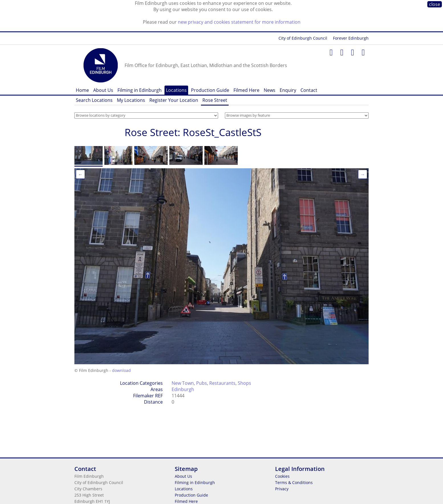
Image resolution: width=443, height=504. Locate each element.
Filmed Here (246, 90)
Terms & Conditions (294, 482)
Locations (176, 90)
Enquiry (288, 90)
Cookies (282, 476)
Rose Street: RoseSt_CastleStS (193, 132)
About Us (103, 90)
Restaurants (222, 383)
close (435, 4)
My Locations (131, 100)
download (121, 370)
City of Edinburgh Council (303, 38)
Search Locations (94, 100)
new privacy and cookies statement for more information (239, 22)
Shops (244, 383)
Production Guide (210, 90)
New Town (183, 383)
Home (82, 90)
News (270, 90)
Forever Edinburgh (351, 38)
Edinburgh (183, 389)
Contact (309, 90)
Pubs (202, 383)
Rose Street (215, 100)
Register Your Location (174, 100)
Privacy (282, 489)
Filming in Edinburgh (140, 90)
